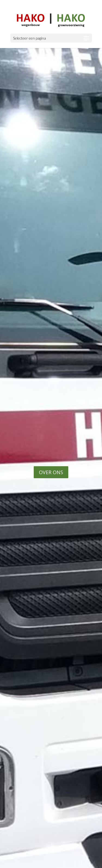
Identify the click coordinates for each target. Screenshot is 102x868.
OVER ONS (51, 472)
